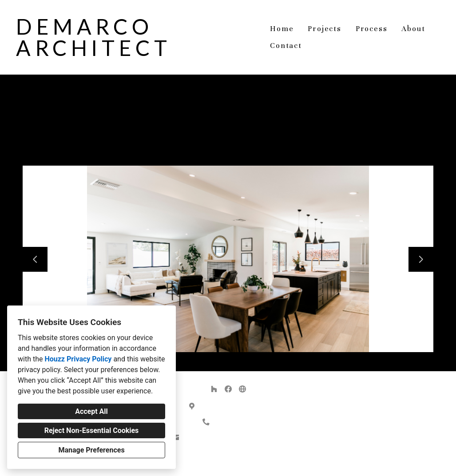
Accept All (91, 411)
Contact (286, 46)
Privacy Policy (206, 462)
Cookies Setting (248, 462)
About (413, 29)
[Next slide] (421, 259)
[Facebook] (228, 389)
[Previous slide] (35, 259)
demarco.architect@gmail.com (233, 438)
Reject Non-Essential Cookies (92, 430)
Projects (324, 29)
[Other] (242, 389)
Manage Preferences (91, 450)
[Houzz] (214, 389)
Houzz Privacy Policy (78, 359)
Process (372, 29)
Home (282, 29)
